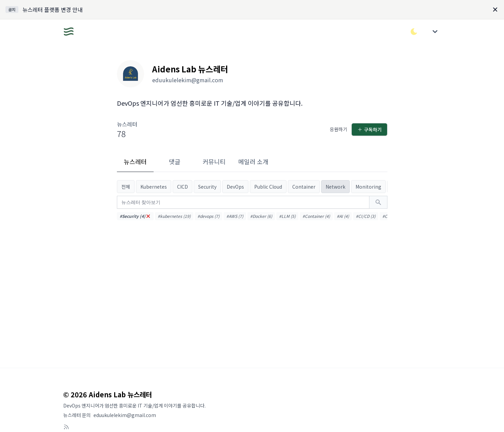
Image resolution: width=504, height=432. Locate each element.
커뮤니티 (214, 161)
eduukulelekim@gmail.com (125, 415)
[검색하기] (378, 202)
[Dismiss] (495, 10)
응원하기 (338, 129)
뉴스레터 (135, 161)
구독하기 (369, 129)
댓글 (175, 161)
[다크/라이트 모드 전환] (414, 32)
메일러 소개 (253, 161)
